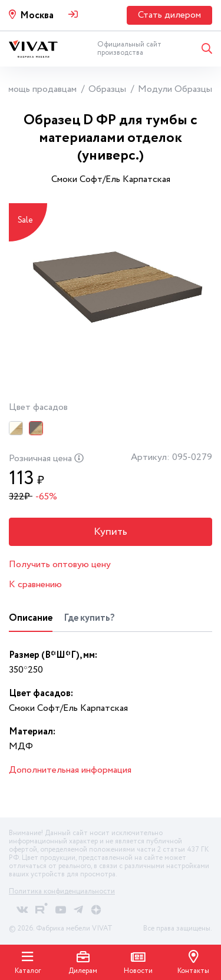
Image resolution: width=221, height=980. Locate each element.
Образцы (107, 89)
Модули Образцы (175, 89)
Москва (37, 16)
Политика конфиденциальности (62, 891)
